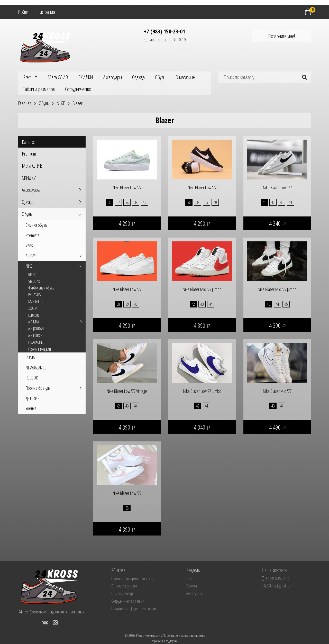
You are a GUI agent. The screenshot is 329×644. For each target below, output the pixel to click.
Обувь (160, 77)
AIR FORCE (35, 335)
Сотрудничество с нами (128, 601)
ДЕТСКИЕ (33, 398)
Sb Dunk (34, 281)
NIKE (29, 266)
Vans (29, 245)
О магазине (185, 77)
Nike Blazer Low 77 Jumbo (202, 391)
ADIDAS (31, 256)
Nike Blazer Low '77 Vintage (127, 391)
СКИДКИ (86, 77)
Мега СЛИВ (58, 77)
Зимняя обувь (36, 225)
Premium (30, 77)
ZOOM (33, 308)
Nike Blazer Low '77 (127, 187)
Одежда (138, 77)
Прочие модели (40, 349)
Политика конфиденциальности (134, 609)
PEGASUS (35, 295)
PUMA (30, 357)
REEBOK (32, 378)
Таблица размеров (39, 89)
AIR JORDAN (36, 329)
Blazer (32, 274)
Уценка (31, 408)
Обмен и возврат (124, 593)
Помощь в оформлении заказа (133, 578)
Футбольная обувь (41, 288)
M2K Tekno (36, 302)
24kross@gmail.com (277, 586)
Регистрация (45, 12)
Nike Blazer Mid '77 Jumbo (202, 289)
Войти (23, 12)
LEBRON (34, 315)
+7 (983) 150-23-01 (164, 31)
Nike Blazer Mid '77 (277, 391)
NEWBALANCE (36, 368)
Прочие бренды (38, 388)
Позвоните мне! (281, 36)
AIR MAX (34, 322)
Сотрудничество (78, 89)
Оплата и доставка (124, 586)
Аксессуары (113, 77)
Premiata (33, 235)
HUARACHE (35, 342)
